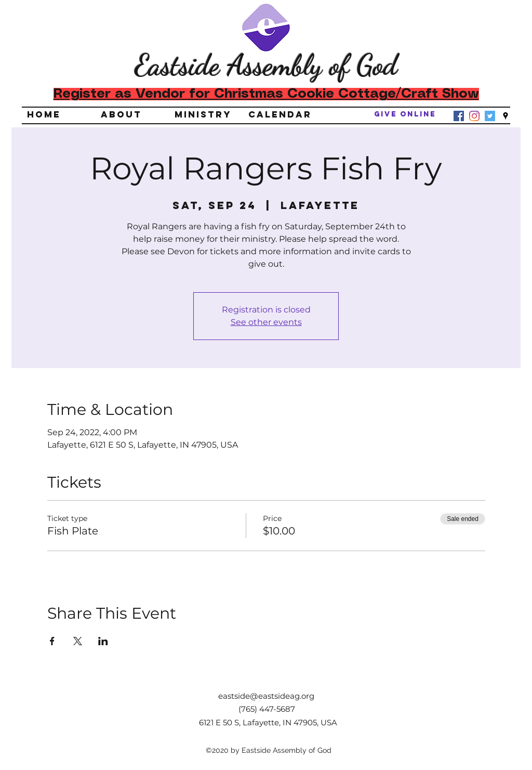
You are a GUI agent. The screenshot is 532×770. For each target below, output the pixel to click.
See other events (266, 322)
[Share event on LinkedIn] (103, 641)
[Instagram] (474, 116)
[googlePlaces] (506, 116)
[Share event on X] (78, 641)
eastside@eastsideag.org (266, 696)
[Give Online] (405, 115)
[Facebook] (459, 116)
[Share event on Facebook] (52, 641)
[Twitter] (490, 116)
